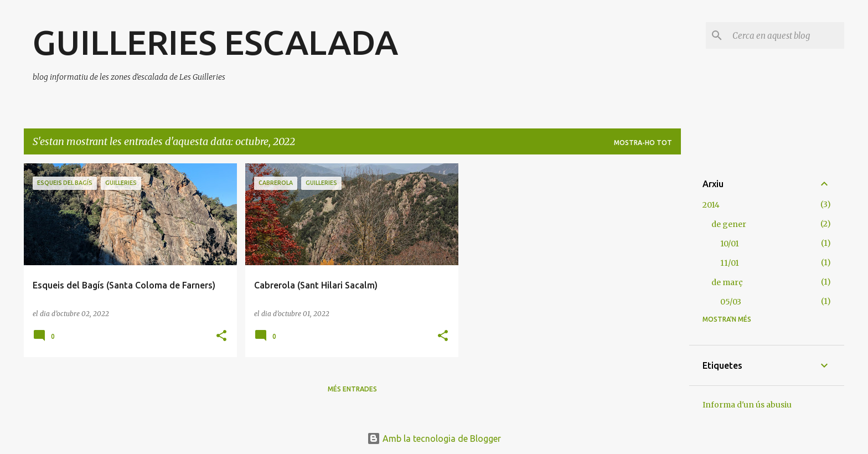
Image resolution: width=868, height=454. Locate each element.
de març (727, 282)
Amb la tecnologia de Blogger (434, 438)
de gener (729, 224)
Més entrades (352, 389)
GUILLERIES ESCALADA (215, 42)
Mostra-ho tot (643, 143)
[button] (221, 336)
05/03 (731, 302)
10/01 (730, 244)
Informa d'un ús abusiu (747, 405)
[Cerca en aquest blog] (786, 35)
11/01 (730, 263)
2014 (711, 205)
